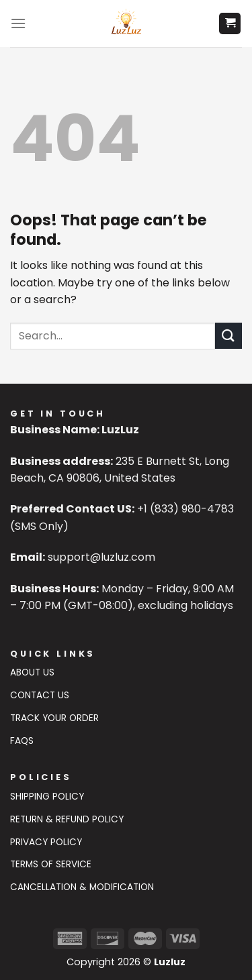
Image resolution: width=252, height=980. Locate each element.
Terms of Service (51, 864)
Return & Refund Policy (67, 819)
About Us (32, 672)
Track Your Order (54, 718)
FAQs (22, 741)
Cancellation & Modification (82, 887)
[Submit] (228, 336)
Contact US (40, 695)
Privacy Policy (46, 842)
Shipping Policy (47, 797)
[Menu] (18, 23)
